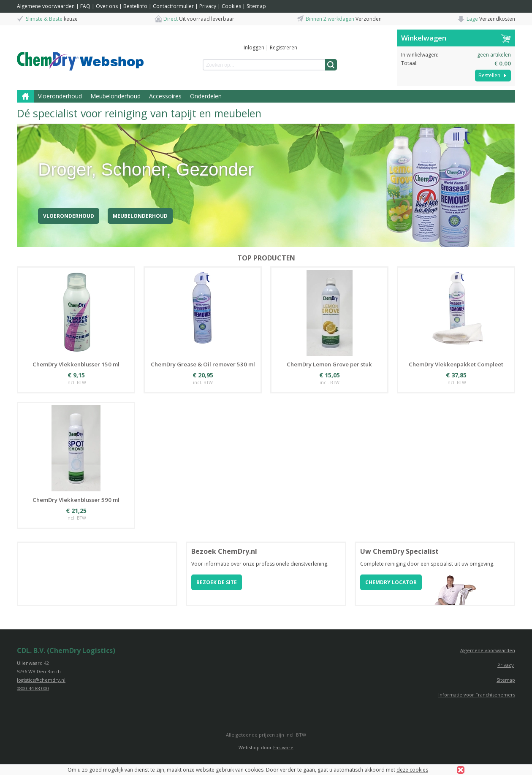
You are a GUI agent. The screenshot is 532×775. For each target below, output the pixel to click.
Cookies (231, 6)
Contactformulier (173, 6)
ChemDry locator (391, 582)
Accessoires (165, 96)
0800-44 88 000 (33, 688)
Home (25, 96)
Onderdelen (206, 96)
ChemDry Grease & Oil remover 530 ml (203, 364)
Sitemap (256, 6)
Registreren (284, 47)
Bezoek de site (217, 582)
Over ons (107, 6)
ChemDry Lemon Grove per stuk (329, 364)
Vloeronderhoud (60, 96)
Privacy (208, 6)
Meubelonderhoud (115, 96)
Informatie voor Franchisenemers (477, 695)
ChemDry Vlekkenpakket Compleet (456, 364)
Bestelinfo (135, 6)
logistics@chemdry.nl (41, 680)
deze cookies (412, 770)
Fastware (283, 747)
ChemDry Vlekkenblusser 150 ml (76, 364)
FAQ (85, 6)
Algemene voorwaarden (46, 6)
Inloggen (254, 47)
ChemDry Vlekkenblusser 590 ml (76, 500)
